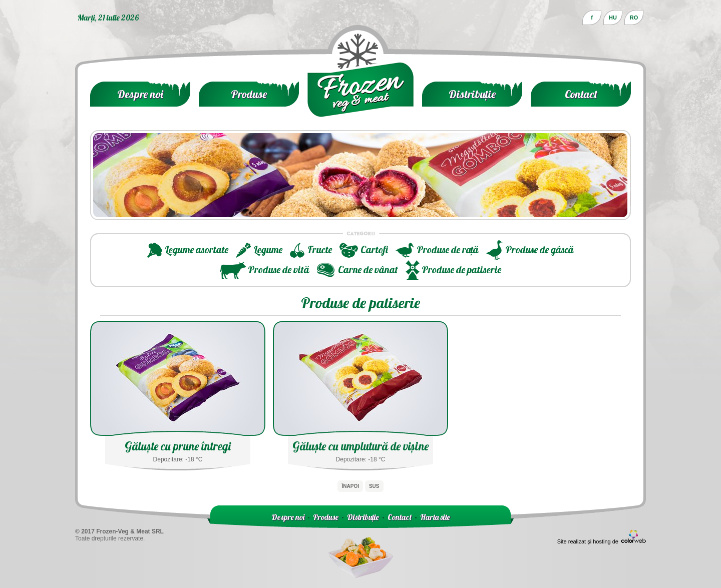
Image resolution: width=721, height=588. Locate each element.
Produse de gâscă (539, 249)
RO (634, 18)
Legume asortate (197, 249)
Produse (249, 94)
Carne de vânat (368, 269)
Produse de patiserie (461, 269)
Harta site (435, 517)
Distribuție (472, 94)
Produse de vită (279, 269)
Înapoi (350, 486)
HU (613, 18)
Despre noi (140, 94)
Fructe (320, 249)
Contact (581, 94)
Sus (374, 486)
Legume (268, 249)
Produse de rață (448, 249)
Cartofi (374, 249)
